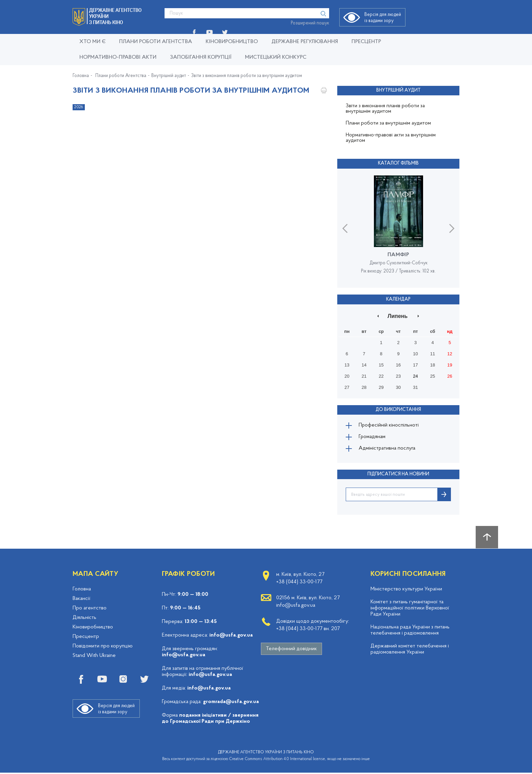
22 (381, 376)
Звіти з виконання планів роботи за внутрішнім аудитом (246, 76)
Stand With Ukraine (94, 657)
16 (398, 365)
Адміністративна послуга (388, 450)
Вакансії (81, 600)
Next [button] (452, 228)
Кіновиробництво (93, 628)
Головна (81, 76)
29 (381, 387)
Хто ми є (92, 42)
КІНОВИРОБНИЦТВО (232, 42)
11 (433, 353)
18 (433, 365)
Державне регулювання (305, 42)
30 (398, 387)
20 (347, 376)
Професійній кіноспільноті (389, 425)
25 (433, 376)
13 (347, 365)
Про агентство (90, 609)
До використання (398, 409)
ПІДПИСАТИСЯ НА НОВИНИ (398, 476)
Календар (398, 299)
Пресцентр (366, 42)
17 (415, 365)
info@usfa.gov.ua (231, 637)
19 (450, 365)
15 (381, 365)
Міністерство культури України (406, 590)
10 (415, 353)
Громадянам (373, 437)
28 (364, 387)
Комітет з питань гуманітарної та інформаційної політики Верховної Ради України (410, 609)
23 (398, 376)
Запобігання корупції (201, 57)
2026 (79, 107)
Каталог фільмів (398, 163)
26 (450, 376)
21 (364, 376)
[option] (398, 228)
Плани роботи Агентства (156, 42)
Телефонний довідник (291, 650)
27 (347, 387)
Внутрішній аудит (169, 76)
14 (364, 365)
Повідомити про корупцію (103, 647)
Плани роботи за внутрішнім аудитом (388, 123)
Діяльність (84, 619)
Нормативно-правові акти (118, 57)
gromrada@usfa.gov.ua (231, 703)
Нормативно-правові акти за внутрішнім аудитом (391, 138)
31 (415, 387)
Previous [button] (345, 228)
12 (450, 353)
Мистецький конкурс (276, 57)
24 (415, 376)
